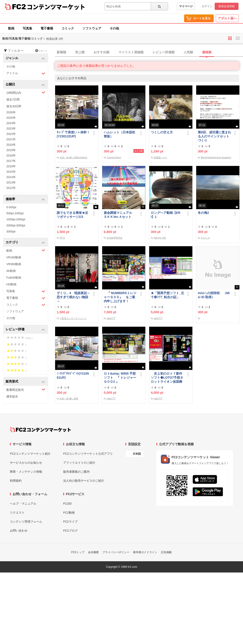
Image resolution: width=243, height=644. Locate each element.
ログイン (207, 6)
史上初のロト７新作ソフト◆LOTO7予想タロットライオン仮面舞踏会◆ (167, 378)
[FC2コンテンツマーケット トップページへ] (40, 429)
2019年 (11, 150)
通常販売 (12, 397)
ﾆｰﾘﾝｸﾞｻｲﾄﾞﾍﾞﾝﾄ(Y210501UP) (73, 376)
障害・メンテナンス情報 (26, 472)
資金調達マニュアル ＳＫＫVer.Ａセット (119, 215)
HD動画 (11, 284)
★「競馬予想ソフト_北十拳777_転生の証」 (167, 295)
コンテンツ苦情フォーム (26, 522)
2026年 (11, 112)
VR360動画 (14, 264)
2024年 (11, 123)
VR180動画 (14, 257)
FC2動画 (69, 513)
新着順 (61, 52)
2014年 (11, 177)
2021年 (11, 139)
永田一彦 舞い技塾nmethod (73, 158)
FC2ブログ (70, 531)
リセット (41, 51)
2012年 (11, 188)
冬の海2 (203, 213)
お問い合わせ (19, 531)
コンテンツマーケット (56, 7)
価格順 (207, 52)
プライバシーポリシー (116, 552)
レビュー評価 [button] (25, 330)
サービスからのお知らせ (26, 463)
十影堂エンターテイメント (73, 318)
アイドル (26, 73)
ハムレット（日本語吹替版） (119, 134)
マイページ (186, 6)
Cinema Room (114, 158)
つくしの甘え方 (162, 132)
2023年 (11, 129)
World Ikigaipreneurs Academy (216, 158)
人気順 (188, 52)
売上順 (80, 52)
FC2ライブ (70, 522)
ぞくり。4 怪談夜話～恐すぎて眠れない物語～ (73, 297)
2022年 (11, 134)
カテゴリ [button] (25, 243)
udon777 (111, 318)
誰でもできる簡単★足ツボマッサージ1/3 (72, 215)
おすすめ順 (101, 52)
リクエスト (17, 513)
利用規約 (16, 481)
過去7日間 (13, 100)
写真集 (27, 28)
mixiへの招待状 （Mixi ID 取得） (214, 295)
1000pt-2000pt (16, 219)
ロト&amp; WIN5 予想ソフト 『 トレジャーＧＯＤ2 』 (120, 378)
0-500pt (11, 207)
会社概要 (93, 552)
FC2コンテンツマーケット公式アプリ (88, 454)
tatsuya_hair (160, 238)
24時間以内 (26, 93)
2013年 (11, 182)
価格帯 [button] (25, 199)
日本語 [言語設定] (137, 454)
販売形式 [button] (25, 382)
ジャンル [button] (25, 58)
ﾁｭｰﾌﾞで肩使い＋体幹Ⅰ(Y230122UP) (73, 134)
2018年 (11, 155)
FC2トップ (78, 552)
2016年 (11, 166)
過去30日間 (14, 106)
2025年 (11, 118)
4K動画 (11, 271)
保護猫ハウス (160, 158)
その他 (114, 28)
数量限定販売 (26, 390)
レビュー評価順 (164, 52)
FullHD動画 (14, 278)
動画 (11, 28)
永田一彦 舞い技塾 (69, 399)
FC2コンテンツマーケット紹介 (30, 454)
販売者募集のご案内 (76, 472)
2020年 (11, 145)
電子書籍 (47, 28)
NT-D (62, 238)
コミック (68, 28)
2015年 (11, 172)
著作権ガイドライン (145, 552)
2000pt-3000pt (16, 225)
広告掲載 (166, 552)
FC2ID (67, 504)
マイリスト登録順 (131, 52)
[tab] (149, 52)
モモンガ (205, 238)
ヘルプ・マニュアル (23, 504)
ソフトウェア (92, 28)
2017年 (11, 161)
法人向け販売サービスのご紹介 (84, 481)
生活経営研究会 (115, 238)
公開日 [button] (25, 85)
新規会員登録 (227, 6)
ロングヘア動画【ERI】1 (165, 215)
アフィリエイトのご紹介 (79, 463)
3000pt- (11, 231)
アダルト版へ (227, 18)
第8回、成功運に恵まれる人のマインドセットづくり (214, 136)
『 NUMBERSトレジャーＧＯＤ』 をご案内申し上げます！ (120, 297)
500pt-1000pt (15, 213)
